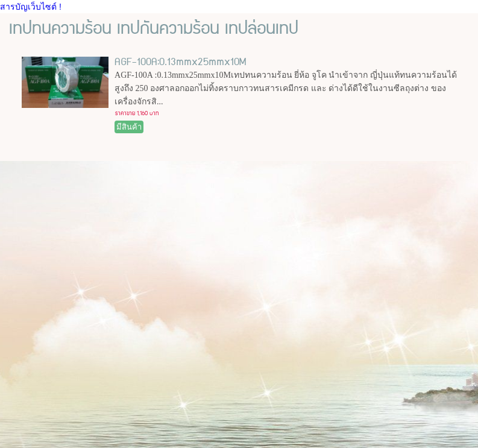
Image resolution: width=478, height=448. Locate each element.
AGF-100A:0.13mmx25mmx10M (180, 62)
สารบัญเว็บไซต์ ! (31, 7)
